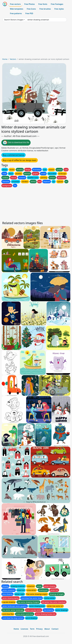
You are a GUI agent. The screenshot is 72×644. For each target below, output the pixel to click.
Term (32, 629)
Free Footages (57, 4)
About (47, 629)
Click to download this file (16, 143)
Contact (55, 629)
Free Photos (29, 4)
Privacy (39, 629)
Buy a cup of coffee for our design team (20, 160)
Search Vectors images (14, 20)
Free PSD (29, 13)
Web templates (17, 9)
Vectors (13, 59)
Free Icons (31, 9)
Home (5, 59)
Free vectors (15, 4)
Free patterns (16, 13)
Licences (24, 629)
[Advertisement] (36, 41)
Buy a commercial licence (13, 155)
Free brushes (45, 9)
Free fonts (43, 4)
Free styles (59, 9)
